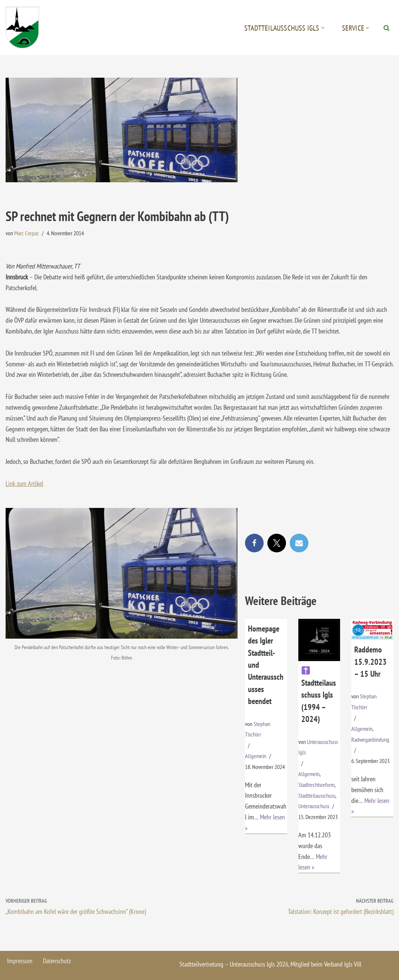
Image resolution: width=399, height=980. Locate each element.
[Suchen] (387, 28)
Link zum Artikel (24, 483)
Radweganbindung (370, 739)
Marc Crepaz (26, 233)
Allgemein (256, 756)
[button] (323, 28)
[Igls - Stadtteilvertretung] (22, 28)
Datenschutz (57, 961)
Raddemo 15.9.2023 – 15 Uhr (370, 662)
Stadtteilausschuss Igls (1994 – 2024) (319, 695)
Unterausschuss (314, 806)
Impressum (20, 961)
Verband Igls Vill (343, 964)
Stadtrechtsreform (316, 785)
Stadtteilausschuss (317, 796)
